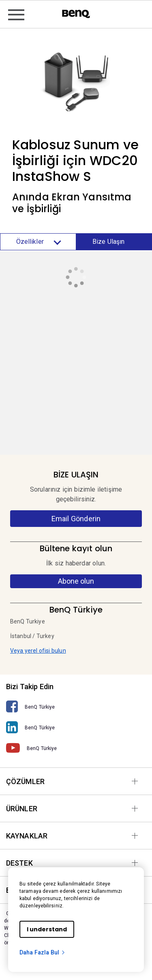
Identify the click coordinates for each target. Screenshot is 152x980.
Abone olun (76, 581)
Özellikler (38, 242)
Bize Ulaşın (109, 242)
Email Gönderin (76, 519)
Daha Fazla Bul (43, 952)
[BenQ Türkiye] (76, 707)
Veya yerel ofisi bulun (38, 651)
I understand (47, 929)
